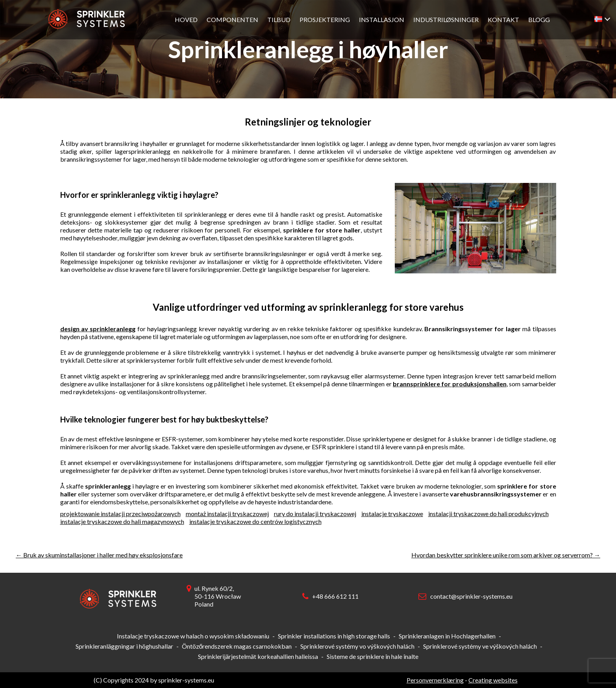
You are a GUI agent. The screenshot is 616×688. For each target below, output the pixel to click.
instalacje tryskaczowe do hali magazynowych (122, 521)
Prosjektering (325, 19)
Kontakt (503, 19)
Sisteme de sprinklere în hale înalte (373, 656)
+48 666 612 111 (335, 596)
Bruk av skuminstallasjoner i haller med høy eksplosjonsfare (99, 555)
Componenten (232, 19)
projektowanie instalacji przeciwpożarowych (120, 514)
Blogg (539, 19)
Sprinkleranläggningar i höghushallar (124, 646)
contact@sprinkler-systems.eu (471, 596)
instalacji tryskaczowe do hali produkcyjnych (488, 514)
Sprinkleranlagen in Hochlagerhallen (447, 636)
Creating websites (493, 680)
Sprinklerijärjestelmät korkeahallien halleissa (258, 656)
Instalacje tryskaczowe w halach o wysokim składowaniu (193, 636)
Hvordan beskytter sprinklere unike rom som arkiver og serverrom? (506, 555)
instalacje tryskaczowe (392, 514)
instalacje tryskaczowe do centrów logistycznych (255, 521)
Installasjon (382, 19)
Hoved (186, 19)
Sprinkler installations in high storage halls (334, 636)
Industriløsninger (446, 19)
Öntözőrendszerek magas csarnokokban (237, 646)
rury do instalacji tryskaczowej (315, 514)
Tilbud (279, 19)
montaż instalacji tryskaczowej (227, 514)
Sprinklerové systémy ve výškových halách (480, 646)
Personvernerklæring (435, 680)
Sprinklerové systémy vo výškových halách (357, 646)
